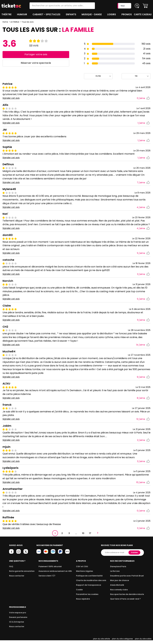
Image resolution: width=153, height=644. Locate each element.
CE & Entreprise (16, 626)
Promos (127, 14)
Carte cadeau (143, 14)
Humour (22, 14)
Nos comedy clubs (120, 593)
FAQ (11, 570)
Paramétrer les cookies (88, 598)
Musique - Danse (92, 14)
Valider (135, 556)
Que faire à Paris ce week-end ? (126, 603)
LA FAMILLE (15, 22)
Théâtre (7, 14)
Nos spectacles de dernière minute (128, 598)
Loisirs (112, 14)
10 (83, 537)
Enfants (71, 14)
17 (90, 537)
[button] (145, 6)
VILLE (125, 6)
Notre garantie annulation (21, 575)
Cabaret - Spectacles (47, 14)
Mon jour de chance (121, 584)
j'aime (143, 98)
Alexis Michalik (119, 589)
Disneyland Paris (120, 570)
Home (5, 22)
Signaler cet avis (11, 98)
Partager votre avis (36, 54)
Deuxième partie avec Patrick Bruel (128, 579)
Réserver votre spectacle (36, 63)
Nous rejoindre (84, 603)
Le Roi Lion (117, 575)
